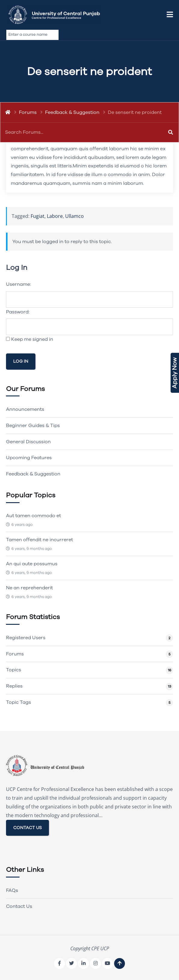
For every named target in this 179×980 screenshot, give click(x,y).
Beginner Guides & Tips (33, 426)
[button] (170, 15)
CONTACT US (27, 828)
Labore (55, 216)
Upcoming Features (29, 458)
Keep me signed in (32, 339)
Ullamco (74, 216)
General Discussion (28, 442)
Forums (28, 112)
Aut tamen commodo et (33, 516)
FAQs (12, 890)
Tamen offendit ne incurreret (39, 540)
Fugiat (38, 216)
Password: (18, 312)
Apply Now (175, 373)
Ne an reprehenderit (29, 588)
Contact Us (19, 906)
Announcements (25, 409)
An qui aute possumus (32, 564)
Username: (18, 284)
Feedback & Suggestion (72, 112)
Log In (21, 361)
